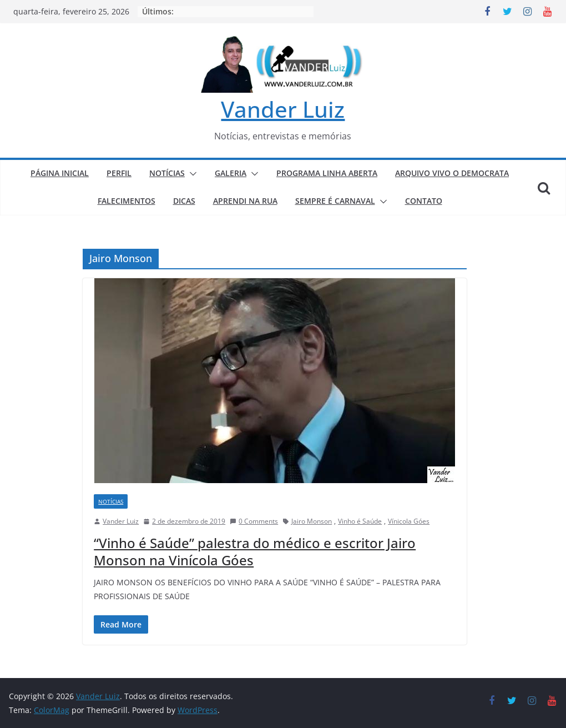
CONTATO (424, 201)
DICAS (184, 201)
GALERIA (231, 173)
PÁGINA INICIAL (60, 173)
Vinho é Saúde (360, 521)
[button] (191, 174)
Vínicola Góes (409, 521)
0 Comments (254, 521)
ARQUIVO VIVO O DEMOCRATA (452, 173)
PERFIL (119, 173)
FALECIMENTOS (127, 201)
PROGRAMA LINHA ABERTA (327, 173)
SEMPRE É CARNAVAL (335, 201)
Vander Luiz (283, 109)
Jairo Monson (312, 521)
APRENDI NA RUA (245, 201)
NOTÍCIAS (167, 173)
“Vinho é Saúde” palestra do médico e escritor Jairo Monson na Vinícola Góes (255, 551)
